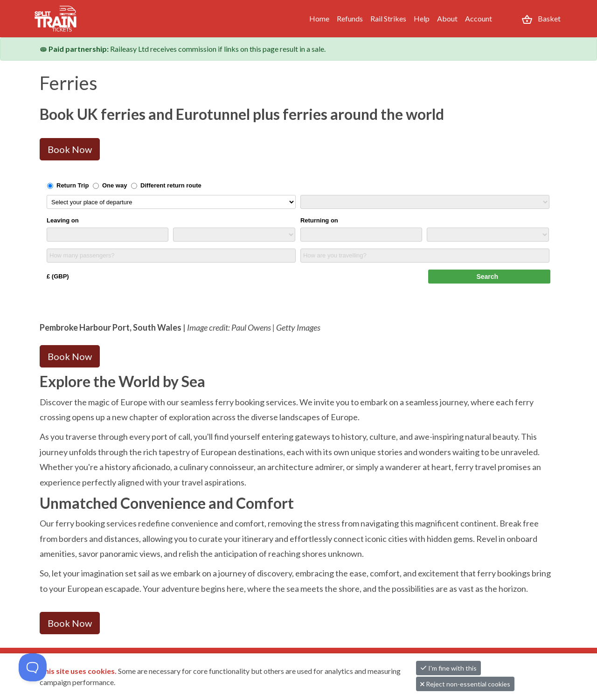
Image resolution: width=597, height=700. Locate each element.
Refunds (350, 18)
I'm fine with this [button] (448, 668)
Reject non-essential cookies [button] (465, 684)
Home (319, 18)
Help (422, 18)
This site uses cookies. (79, 671)
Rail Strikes (388, 18)
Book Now (70, 149)
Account (479, 18)
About (447, 18)
